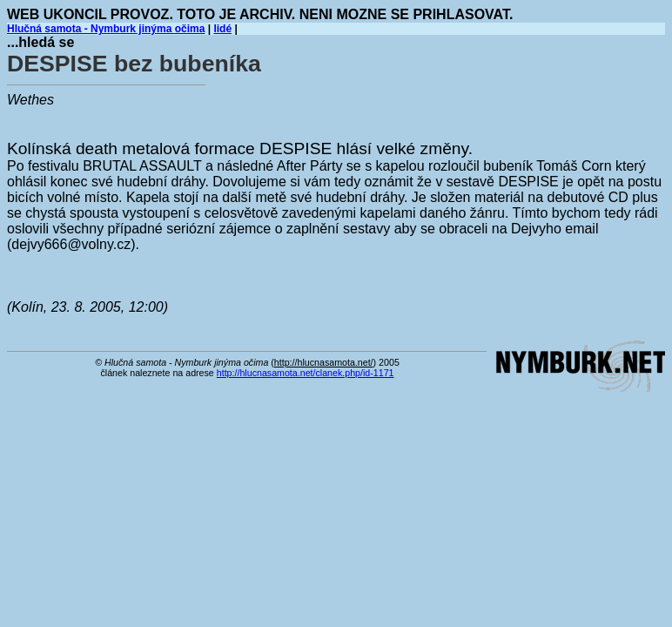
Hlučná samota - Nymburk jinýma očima (106, 29)
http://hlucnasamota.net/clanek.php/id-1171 (306, 373)
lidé (222, 29)
